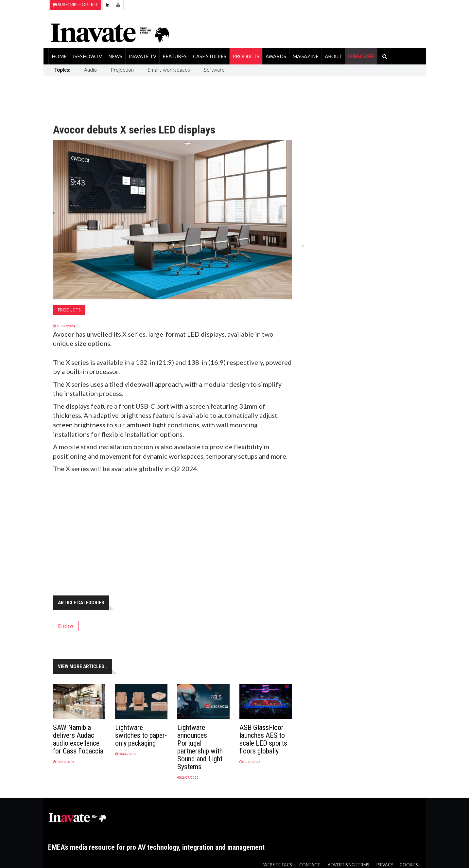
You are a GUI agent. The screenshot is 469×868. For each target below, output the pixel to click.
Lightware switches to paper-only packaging (141, 735)
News (115, 56)
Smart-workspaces (169, 70)
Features (175, 56)
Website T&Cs (278, 865)
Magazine (305, 56)
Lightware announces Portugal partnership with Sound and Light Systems (200, 747)
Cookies (409, 865)
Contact (310, 865)
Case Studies (210, 56)
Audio (90, 70)
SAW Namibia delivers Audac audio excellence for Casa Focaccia (78, 739)
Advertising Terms (348, 865)
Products (246, 56)
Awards (276, 56)
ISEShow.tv (87, 56)
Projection (122, 70)
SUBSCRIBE (361, 56)
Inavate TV (142, 56)
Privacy (385, 865)
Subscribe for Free (76, 5)
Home (59, 56)
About (333, 56)
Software (214, 70)
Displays (66, 626)
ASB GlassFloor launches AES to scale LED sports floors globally (263, 739)
